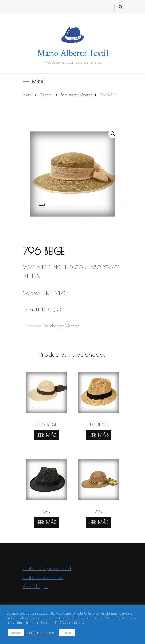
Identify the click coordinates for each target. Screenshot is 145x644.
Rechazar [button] (16, 633)
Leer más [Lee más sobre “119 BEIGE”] (99, 435)
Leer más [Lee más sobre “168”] (46, 522)
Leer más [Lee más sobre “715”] (99, 522)
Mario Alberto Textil (73, 53)
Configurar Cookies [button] (40, 633)
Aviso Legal (35, 586)
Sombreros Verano (62, 326)
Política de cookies (43, 577)
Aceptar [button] (67, 633)
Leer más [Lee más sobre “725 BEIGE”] (46, 435)
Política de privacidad (47, 568)
